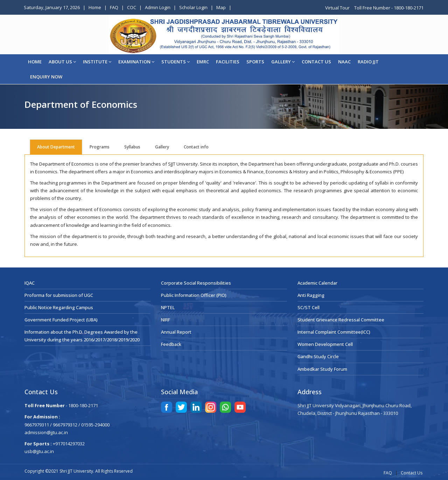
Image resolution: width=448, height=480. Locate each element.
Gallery (283, 62)
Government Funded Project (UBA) (61, 320)
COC (132, 7)
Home (95, 7)
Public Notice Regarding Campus (59, 307)
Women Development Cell (325, 344)
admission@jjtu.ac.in (46, 432)
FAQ (114, 7)
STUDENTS (176, 62)
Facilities (228, 62)
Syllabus (132, 147)
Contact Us (412, 473)
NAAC (344, 62)
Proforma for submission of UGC (59, 295)
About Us (62, 62)
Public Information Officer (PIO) (194, 295)
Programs (100, 147)
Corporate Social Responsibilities (196, 283)
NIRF (166, 320)
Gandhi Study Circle (318, 356)
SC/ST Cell (309, 307)
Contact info (196, 147)
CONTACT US (316, 62)
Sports (255, 62)
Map (221, 7)
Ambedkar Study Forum (322, 369)
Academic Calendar (317, 283)
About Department (56, 147)
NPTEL (168, 307)
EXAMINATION (136, 62)
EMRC (203, 62)
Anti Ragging (311, 295)
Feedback (171, 344)
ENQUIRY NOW (46, 77)
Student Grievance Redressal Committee (341, 320)
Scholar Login (193, 7)
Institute (97, 62)
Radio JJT (368, 62)
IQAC (30, 283)
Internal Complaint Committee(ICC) (334, 332)
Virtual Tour (338, 8)
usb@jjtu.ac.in (39, 451)
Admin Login (158, 7)
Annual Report (176, 332)
